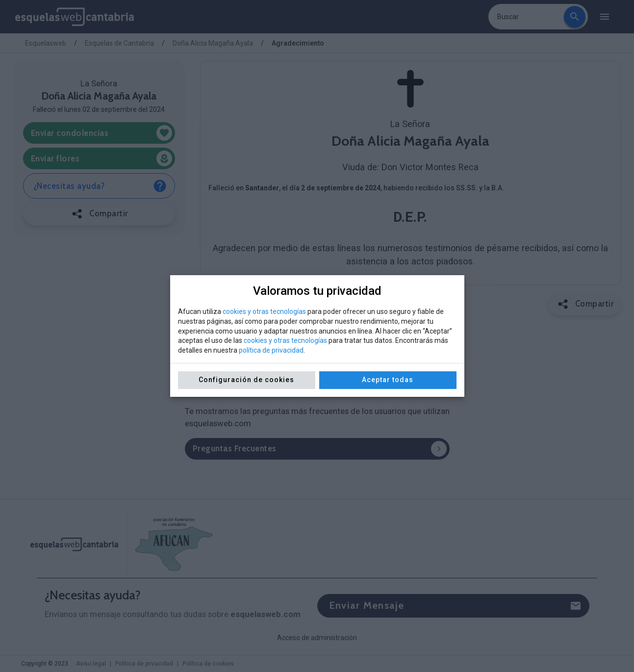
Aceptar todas (388, 380)
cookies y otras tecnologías (264, 311)
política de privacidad (271, 350)
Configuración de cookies (246, 380)
